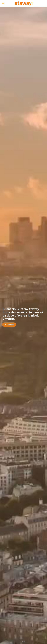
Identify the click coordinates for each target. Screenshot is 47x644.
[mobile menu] (3, 3)
